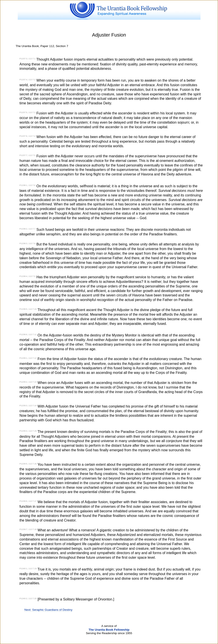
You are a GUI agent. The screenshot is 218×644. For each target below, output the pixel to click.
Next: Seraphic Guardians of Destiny (48, 610)
